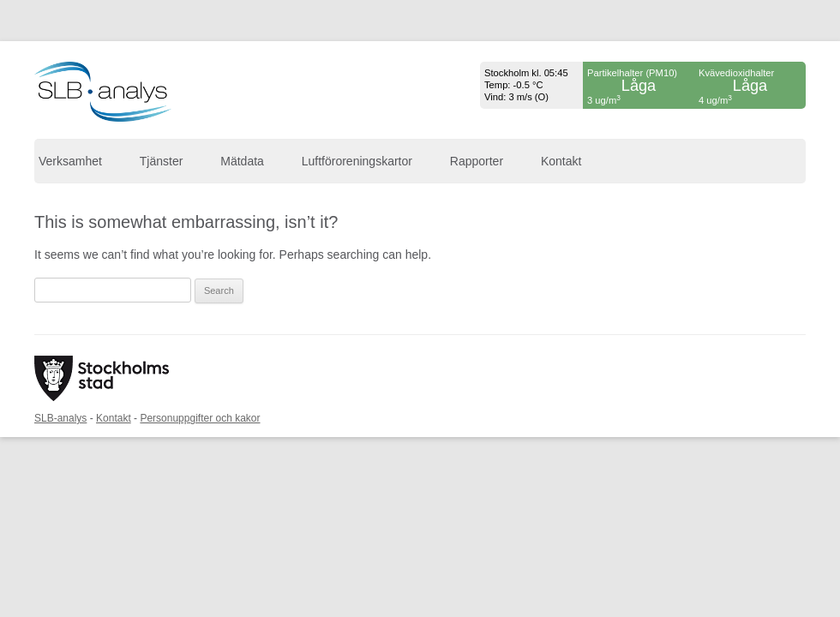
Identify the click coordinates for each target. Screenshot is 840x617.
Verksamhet (70, 161)
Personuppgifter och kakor (200, 418)
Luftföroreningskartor (357, 161)
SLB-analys (60, 418)
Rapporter (477, 161)
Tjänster (162, 161)
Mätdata (242, 161)
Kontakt (561, 161)
